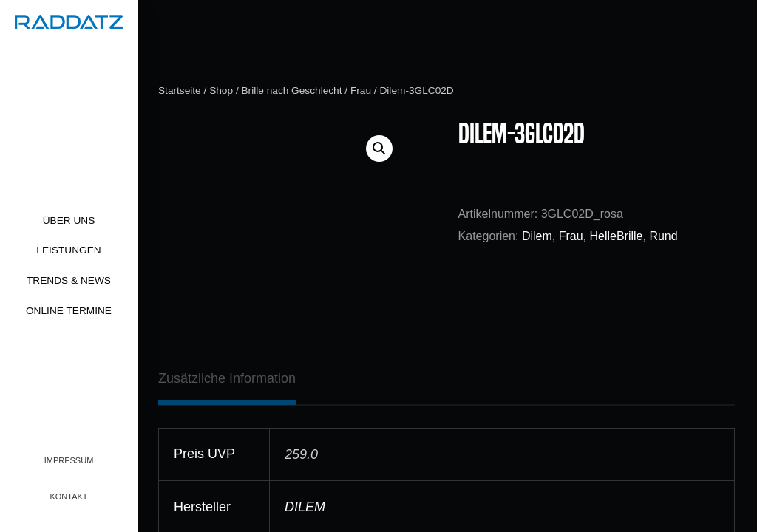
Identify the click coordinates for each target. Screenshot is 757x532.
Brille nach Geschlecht (291, 91)
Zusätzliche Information (227, 378)
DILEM (305, 507)
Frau (361, 91)
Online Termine (69, 311)
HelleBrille (616, 236)
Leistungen (68, 250)
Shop (221, 91)
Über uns (69, 221)
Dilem (537, 236)
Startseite (180, 91)
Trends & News (69, 280)
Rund (663, 236)
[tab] (227, 378)
